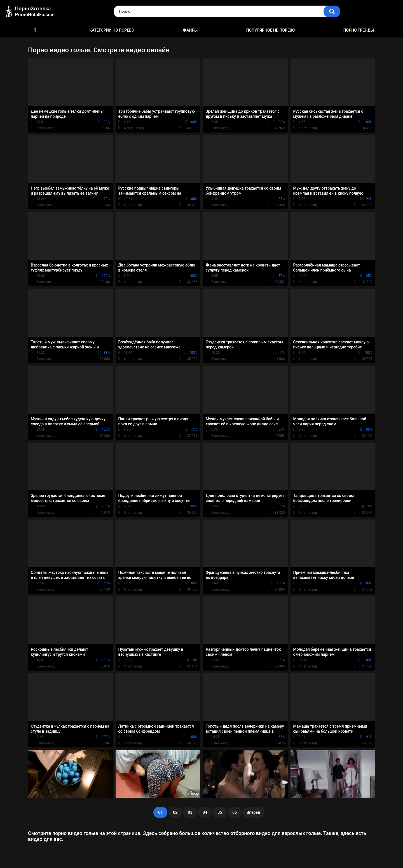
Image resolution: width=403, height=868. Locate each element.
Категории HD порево (112, 30)
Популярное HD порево (271, 30)
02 (175, 812)
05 (220, 812)
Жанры (190, 30)
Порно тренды (359, 30)
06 (235, 812)
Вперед (253, 812)
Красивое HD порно (35, 30)
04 (205, 812)
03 (190, 812)
